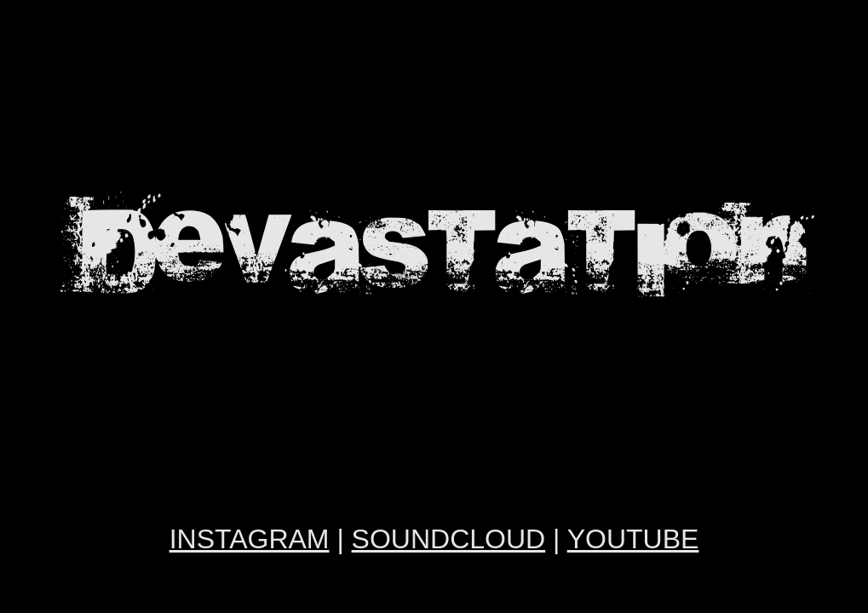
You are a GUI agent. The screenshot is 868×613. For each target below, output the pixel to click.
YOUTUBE (633, 539)
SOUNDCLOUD (449, 539)
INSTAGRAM (250, 539)
